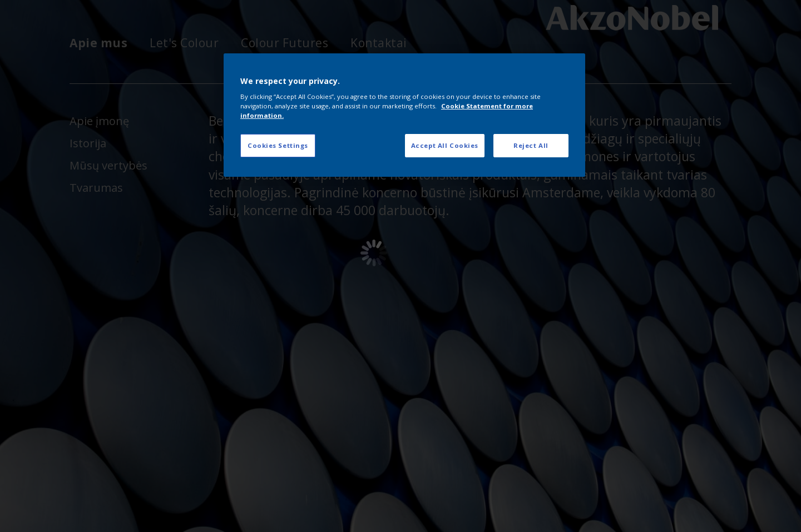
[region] (404, 115)
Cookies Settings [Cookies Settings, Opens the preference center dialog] (278, 145)
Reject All (531, 145)
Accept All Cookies (445, 145)
